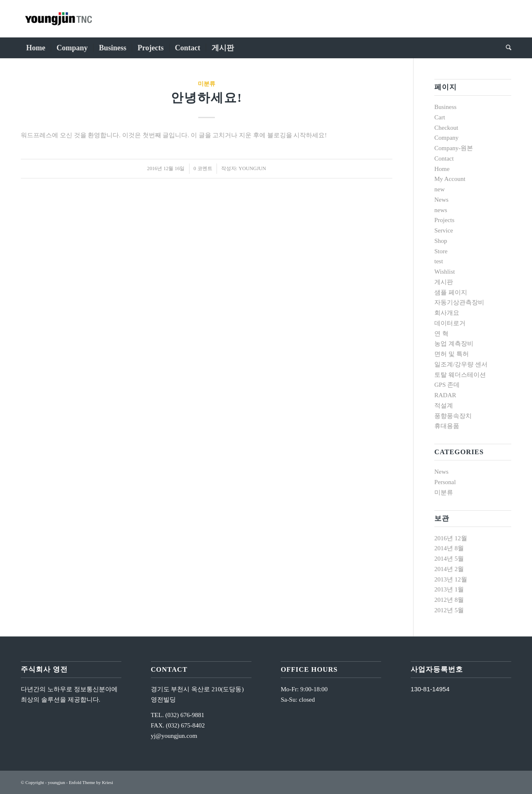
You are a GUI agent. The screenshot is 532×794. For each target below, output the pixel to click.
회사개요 (447, 313)
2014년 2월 (449, 569)
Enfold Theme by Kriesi (91, 782)
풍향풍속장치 (453, 416)
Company (446, 138)
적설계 (444, 406)
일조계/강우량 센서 (461, 364)
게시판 (444, 282)
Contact (444, 158)
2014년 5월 (449, 559)
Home (442, 169)
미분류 (207, 84)
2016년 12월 (451, 538)
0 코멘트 (203, 168)
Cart (440, 117)
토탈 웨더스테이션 (460, 375)
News (441, 200)
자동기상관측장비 (459, 302)
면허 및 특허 (452, 354)
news (441, 210)
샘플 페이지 (451, 292)
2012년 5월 (449, 610)
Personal (445, 482)
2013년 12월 (451, 579)
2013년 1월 (449, 589)
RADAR (445, 395)
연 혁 (441, 334)
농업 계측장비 (454, 344)
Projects (444, 220)
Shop (441, 241)
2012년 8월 (449, 600)
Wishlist (445, 272)
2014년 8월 (449, 548)
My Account (450, 179)
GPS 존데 (447, 385)
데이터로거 (450, 323)
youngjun (252, 168)
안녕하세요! (207, 98)
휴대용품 (447, 426)
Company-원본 (454, 148)
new (440, 189)
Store (441, 251)
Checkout (446, 128)
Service (444, 230)
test (439, 261)
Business (445, 107)
